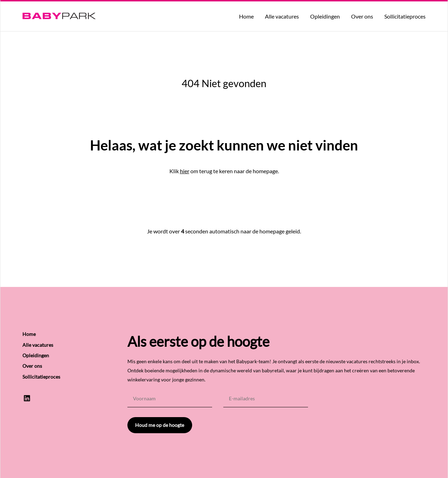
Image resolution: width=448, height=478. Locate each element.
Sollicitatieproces (405, 16)
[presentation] (372, 403)
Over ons (362, 16)
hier (185, 171)
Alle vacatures (282, 16)
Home (246, 16)
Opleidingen (325, 16)
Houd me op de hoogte (160, 425)
